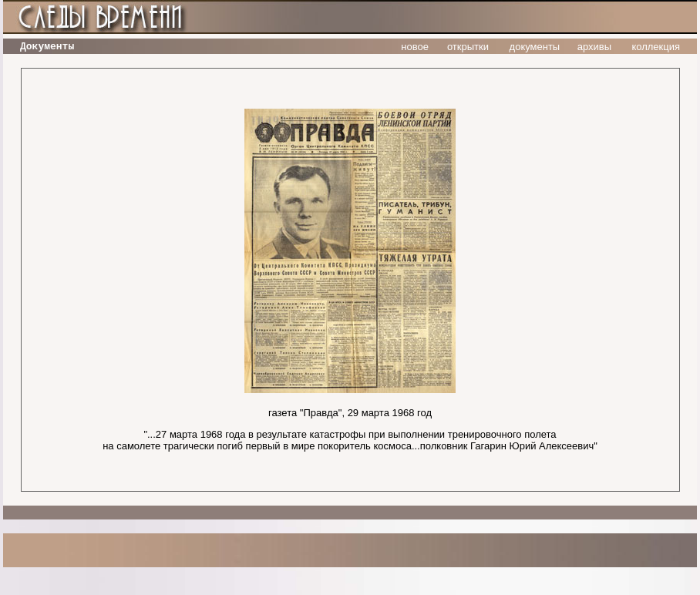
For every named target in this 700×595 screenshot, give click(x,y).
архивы (594, 47)
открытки (468, 47)
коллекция (656, 47)
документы (535, 47)
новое (415, 47)
